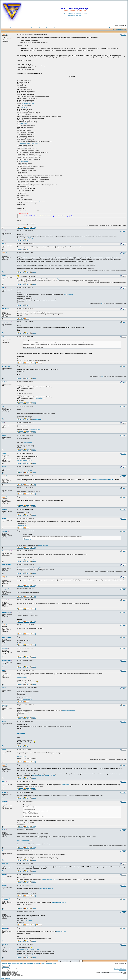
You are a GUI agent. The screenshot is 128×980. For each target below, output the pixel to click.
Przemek (4, 944)
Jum (3, 688)
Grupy (84, 14)
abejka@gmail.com (35, 430)
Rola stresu (24, 107)
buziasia (4, 518)
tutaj (38, 201)
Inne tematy (37, 27)
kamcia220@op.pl (61, 931)
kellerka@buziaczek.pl (53, 279)
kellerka (4, 276)
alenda (3, 830)
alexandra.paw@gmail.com (25, 840)
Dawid (3, 453)
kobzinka (4, 801)
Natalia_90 (5, 531)
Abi (3, 423)
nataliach (4, 885)
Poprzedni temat (112, 27)
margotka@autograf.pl (28, 559)
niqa (3, 851)
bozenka (4, 792)
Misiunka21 (5, 488)
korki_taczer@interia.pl (38, 568)
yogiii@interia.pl (28, 442)
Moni (3, 288)
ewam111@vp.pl (66, 785)
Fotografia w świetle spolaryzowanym (30, 143)
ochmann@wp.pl (27, 699)
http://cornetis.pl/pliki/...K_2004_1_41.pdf (28, 950)
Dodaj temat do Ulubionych (120, 969)
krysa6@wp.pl (29, 470)
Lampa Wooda (23, 124)
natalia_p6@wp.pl (43, 545)
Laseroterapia (24, 161)
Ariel (3, 337)
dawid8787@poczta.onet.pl (25, 460)
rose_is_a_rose (6, 322)
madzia (4, 875)
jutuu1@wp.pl (21, 734)
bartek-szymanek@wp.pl (59, 902)
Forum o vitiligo (29, 27)
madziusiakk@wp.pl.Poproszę (50, 880)
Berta (102, 303)
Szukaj (70, 14)
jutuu (3, 721)
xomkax (4, 912)
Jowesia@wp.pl (21, 525)
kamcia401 (5, 928)
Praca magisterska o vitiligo (48, 27)
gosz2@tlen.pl (29, 238)
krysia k (4, 467)
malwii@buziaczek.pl (23, 677)
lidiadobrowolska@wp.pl (69, 710)
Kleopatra (4, 382)
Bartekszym (5, 899)
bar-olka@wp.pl (28, 921)
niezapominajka (6, 551)
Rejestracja (72, 16)
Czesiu (4, 34)
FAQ (65, 14)
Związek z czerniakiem (28, 104)
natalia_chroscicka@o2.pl (46, 889)
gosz (3, 231)
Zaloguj (79, 16)
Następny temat (122, 27)
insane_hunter (6, 565)
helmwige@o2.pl (40, 399)
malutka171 (5, 705)
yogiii (3, 435)
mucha (4, 781)
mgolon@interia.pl (68, 295)
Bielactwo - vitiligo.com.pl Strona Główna (12, 27)
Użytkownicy (77, 14)
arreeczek (4, 309)
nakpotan (4, 864)
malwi (3, 670)
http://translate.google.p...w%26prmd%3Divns (29, 955)
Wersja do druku (123, 970)
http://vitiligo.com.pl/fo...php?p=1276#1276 (103, 479)
